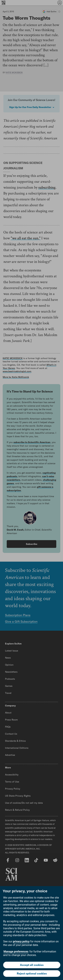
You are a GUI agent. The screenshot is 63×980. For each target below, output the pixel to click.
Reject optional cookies (32, 973)
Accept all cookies (32, 965)
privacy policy (21, 941)
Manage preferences (16, 952)
